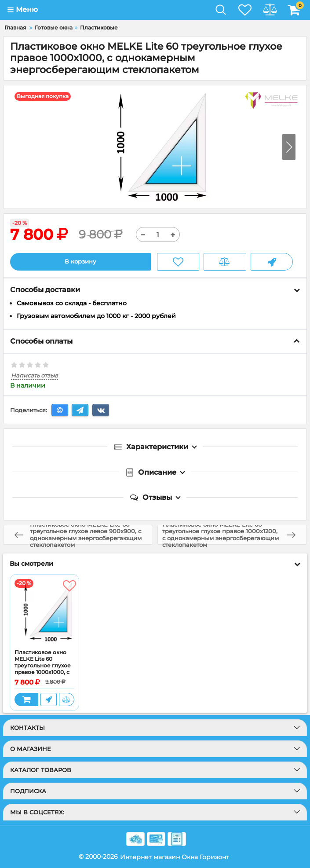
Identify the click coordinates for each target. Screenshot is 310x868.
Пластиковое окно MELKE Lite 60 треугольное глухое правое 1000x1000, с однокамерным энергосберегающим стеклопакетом (44, 672)
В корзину (80, 262)
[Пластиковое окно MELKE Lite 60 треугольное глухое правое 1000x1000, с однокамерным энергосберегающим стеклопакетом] (44, 612)
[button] (289, 147)
